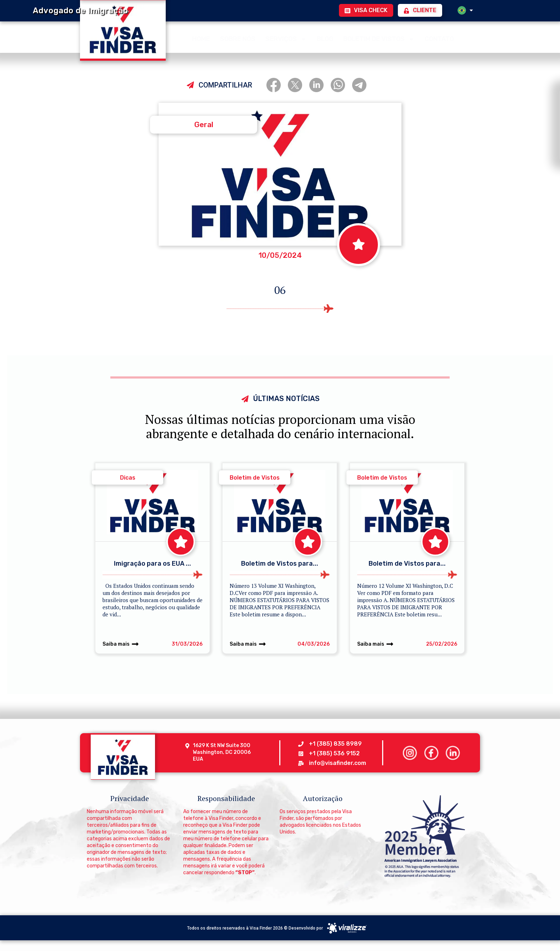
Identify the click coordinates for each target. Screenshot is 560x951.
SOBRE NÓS (238, 38)
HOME (201, 38)
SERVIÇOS (286, 38)
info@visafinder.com (337, 763)
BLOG (325, 38)
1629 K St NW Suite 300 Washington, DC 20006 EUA (222, 752)
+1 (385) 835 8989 (335, 744)
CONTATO (439, 38)
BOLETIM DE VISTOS (379, 38)
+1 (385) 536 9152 (334, 753)
